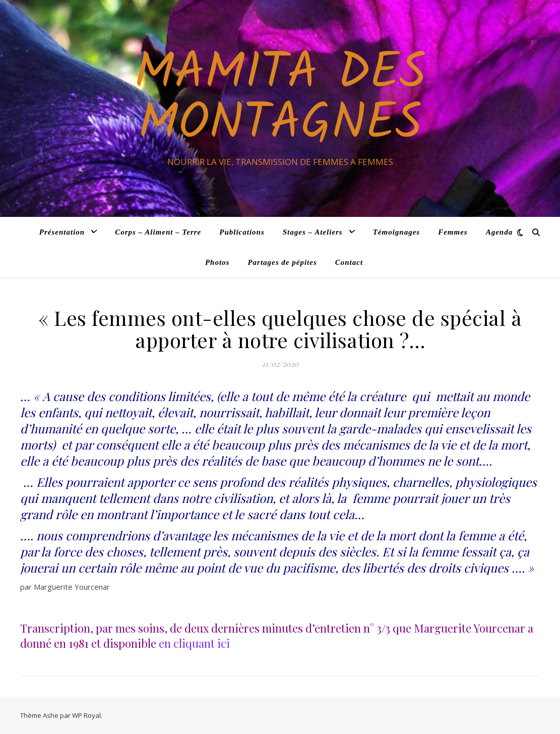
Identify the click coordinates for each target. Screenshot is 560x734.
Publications (242, 232)
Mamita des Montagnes (280, 99)
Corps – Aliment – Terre (158, 232)
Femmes (453, 232)
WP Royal (86, 715)
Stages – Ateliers (313, 232)
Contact (349, 262)
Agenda (500, 232)
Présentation (62, 232)
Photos (217, 262)
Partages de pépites (282, 262)
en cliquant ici (194, 643)
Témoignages (397, 232)
